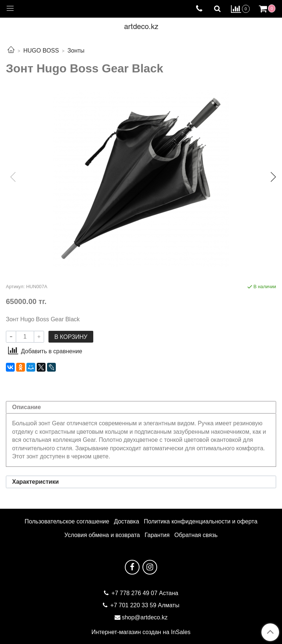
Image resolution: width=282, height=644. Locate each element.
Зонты (76, 51)
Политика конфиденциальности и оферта (201, 521)
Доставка (126, 521)
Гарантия (157, 535)
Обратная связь (196, 535)
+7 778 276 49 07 (135, 593)
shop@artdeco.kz (145, 617)
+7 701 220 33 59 (133, 605)
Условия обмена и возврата (102, 535)
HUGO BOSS (41, 51)
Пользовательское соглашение (67, 521)
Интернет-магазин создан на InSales (141, 632)
